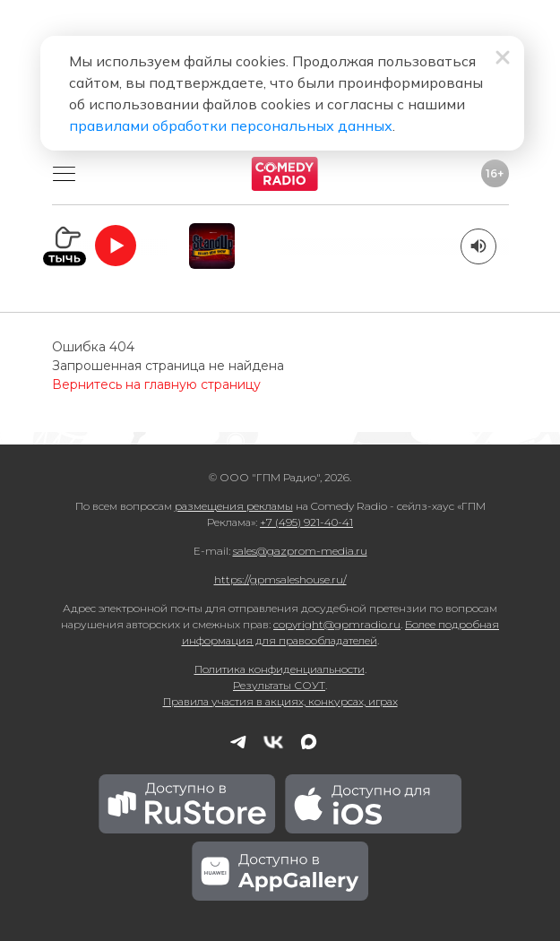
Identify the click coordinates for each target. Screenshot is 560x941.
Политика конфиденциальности (280, 669)
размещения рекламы (234, 506)
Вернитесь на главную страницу (156, 384)
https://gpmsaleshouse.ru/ (280, 579)
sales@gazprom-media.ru (300, 551)
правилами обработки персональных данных (231, 125)
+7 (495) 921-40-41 (306, 522)
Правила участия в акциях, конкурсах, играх (280, 701)
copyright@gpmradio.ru (337, 624)
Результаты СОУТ (279, 685)
